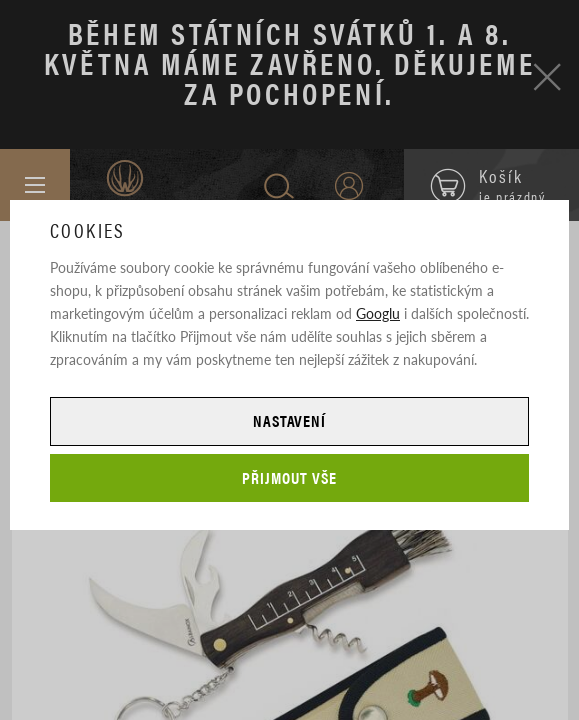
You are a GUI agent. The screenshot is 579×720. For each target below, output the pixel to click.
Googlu (378, 313)
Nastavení (290, 420)
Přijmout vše (289, 477)
